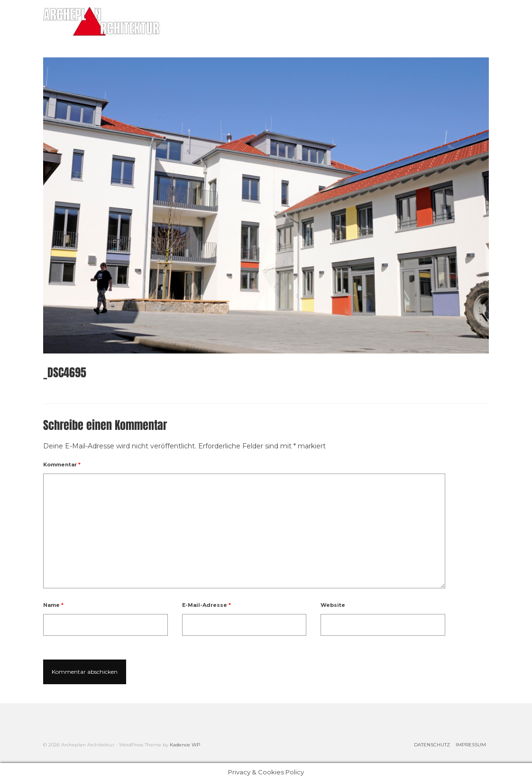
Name (53, 605)
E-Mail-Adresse (206, 605)
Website (333, 605)
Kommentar (62, 465)
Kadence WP (185, 745)
